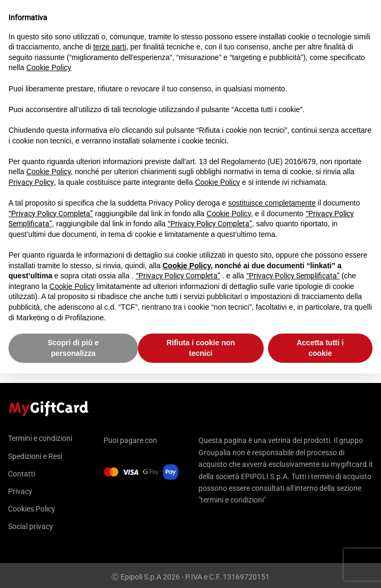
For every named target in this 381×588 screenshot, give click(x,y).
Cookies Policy (32, 509)
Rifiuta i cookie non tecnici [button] (201, 348)
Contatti (21, 474)
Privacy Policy (31, 182)
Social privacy (31, 526)
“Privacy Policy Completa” (51, 214)
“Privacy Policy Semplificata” (293, 276)
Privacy (20, 491)
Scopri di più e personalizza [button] (73, 348)
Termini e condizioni (40, 438)
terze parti (110, 47)
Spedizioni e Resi (35, 456)
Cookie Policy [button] (49, 67)
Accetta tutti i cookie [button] (320, 348)
